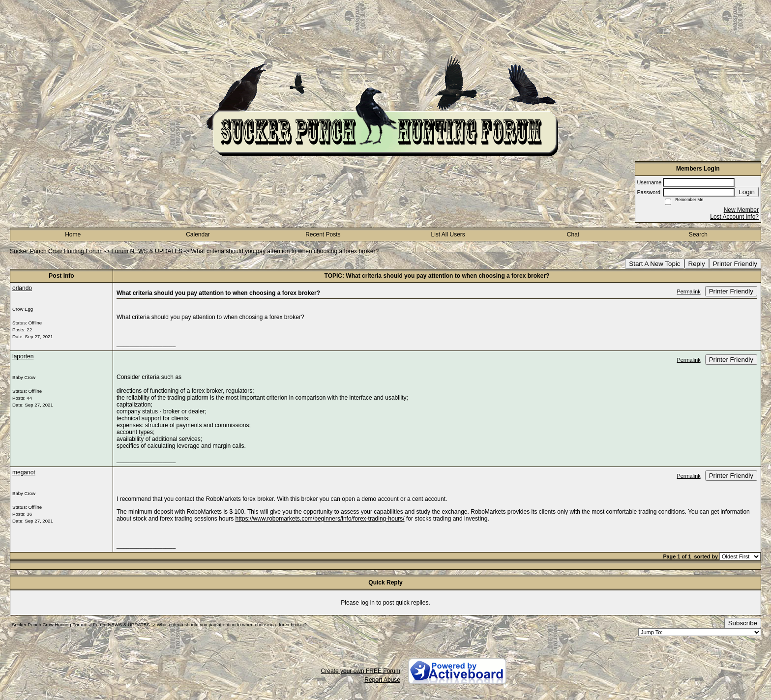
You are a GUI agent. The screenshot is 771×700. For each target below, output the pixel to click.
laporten (23, 356)
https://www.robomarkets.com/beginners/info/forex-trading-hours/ (320, 519)
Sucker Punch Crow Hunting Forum (56, 251)
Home (73, 234)
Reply (697, 264)
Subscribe (743, 623)
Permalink (689, 292)
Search (698, 234)
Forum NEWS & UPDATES (147, 251)
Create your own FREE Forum (361, 671)
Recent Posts (323, 234)
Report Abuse (382, 680)
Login (747, 192)
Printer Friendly (735, 264)
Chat (573, 234)
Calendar (198, 234)
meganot (24, 472)
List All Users (448, 234)
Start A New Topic (654, 264)
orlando (22, 288)
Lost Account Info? (734, 217)
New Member (741, 210)
